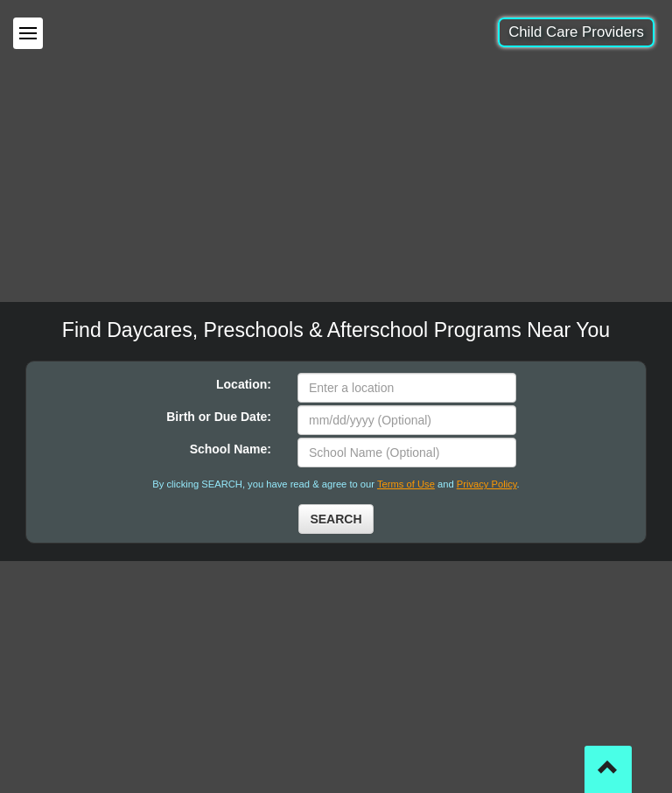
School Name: (231, 449)
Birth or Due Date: (219, 417)
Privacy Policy (487, 484)
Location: (244, 384)
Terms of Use (406, 484)
